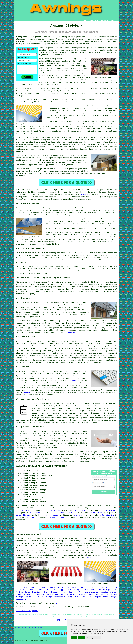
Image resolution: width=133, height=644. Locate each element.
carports (99, 341)
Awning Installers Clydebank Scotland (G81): (37, 37)
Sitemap (18, 627)
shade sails (72, 239)
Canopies (44, 587)
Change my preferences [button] (93, 638)
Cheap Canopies (30, 587)
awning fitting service (54, 408)
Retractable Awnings (63, 597)
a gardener (35, 513)
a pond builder (57, 517)
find (23, 539)
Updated (34, 627)
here (89, 557)
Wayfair (28, 392)
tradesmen (43, 508)
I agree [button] (74, 638)
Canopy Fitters (64, 590)
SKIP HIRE (25, 510)
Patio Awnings (62, 594)
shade (111, 226)
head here (72, 381)
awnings (65, 126)
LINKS (91, 20)
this (85, 390)
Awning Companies (81, 590)
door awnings (69, 418)
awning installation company (63, 59)
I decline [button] (81, 638)
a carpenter (79, 515)
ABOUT (97, 20)
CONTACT (104, 20)
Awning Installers (81, 587)
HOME (86, 20)
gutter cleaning (107, 515)
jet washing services (66, 513)
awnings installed (32, 548)
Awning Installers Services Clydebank (42, 466)
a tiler (31, 517)
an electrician (52, 515)
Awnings (33, 590)
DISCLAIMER (112, 20)
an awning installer (72, 508)
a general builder (52, 510)
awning (64, 37)
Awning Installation (60, 587)
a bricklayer (97, 513)
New (29, 627)
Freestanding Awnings (88, 592)
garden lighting (23, 515)
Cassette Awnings (100, 587)
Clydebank (86, 194)
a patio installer (109, 510)
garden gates (80, 510)
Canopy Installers (33, 592)
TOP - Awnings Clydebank (27, 611)
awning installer (109, 404)
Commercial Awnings (25, 594)
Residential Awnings (101, 590)
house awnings (89, 420)
